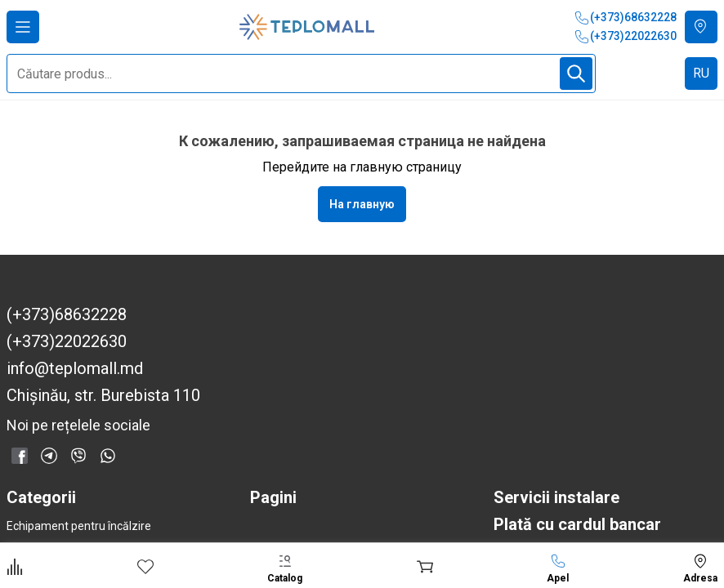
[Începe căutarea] (576, 73)
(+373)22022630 (625, 37)
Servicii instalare (556, 497)
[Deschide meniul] (23, 27)
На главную (362, 204)
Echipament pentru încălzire (79, 526)
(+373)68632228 (625, 18)
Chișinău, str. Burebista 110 (103, 396)
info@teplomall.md (75, 369)
